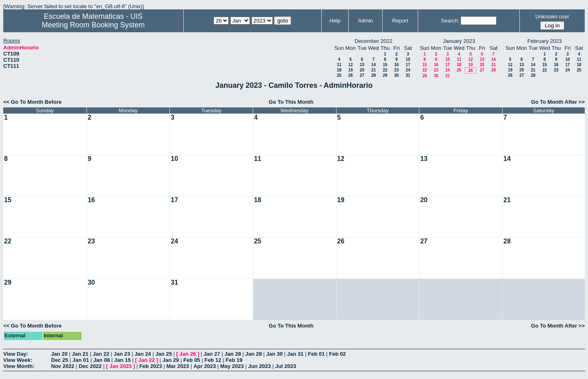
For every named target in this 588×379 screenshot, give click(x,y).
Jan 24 (143, 354)
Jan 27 (212, 354)
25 (339, 75)
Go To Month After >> (558, 102)
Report (400, 21)
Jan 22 (101, 354)
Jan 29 (254, 354)
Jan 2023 (121, 366)
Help (335, 21)
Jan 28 (233, 354)
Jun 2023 (260, 366)
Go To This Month (291, 102)
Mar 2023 (178, 366)
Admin (366, 21)
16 (396, 65)
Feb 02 (337, 354)
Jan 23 (122, 354)
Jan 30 (274, 354)
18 (339, 70)
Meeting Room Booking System (93, 25)
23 (396, 70)
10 (408, 59)
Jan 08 (102, 360)
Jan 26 (188, 354)
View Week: (18, 360)
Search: (450, 21)
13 (362, 65)
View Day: (16, 354)
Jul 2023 (286, 366)
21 (373, 70)
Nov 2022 (63, 366)
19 (351, 70)
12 (351, 65)
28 (373, 75)
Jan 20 (59, 354)
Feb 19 (234, 360)
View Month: (19, 366)
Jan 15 (122, 360)
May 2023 (232, 366)
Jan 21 (80, 354)
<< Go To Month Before (32, 102)
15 (385, 65)
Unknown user (552, 17)
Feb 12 (213, 360)
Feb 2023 (151, 366)
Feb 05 (192, 360)
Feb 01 (316, 354)
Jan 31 (295, 354)
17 (408, 65)
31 (408, 75)
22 (385, 70)
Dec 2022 (90, 366)
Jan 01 (81, 360)
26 (351, 75)
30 (396, 75)
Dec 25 (60, 360)
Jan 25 (163, 354)
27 (362, 75)
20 (362, 70)
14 (373, 65)
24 (408, 70)
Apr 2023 (205, 366)
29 (385, 75)
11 (339, 65)
